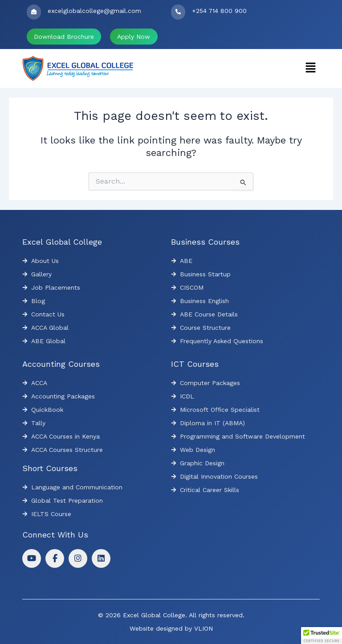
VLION (204, 628)
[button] (311, 68)
